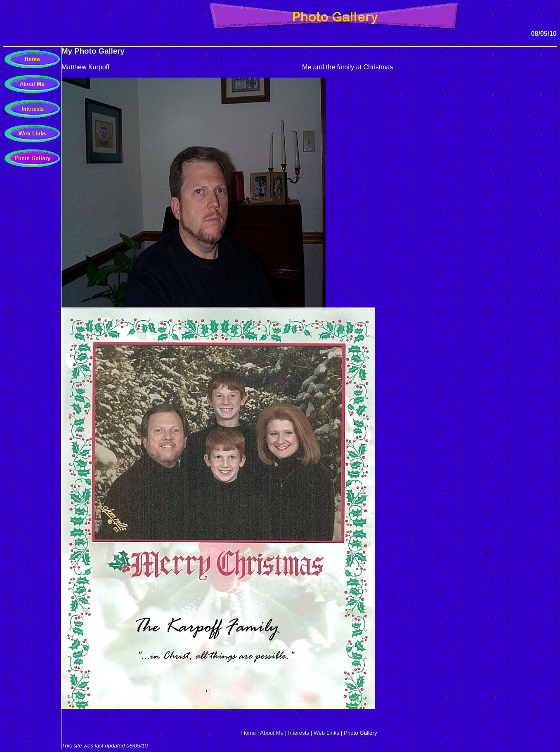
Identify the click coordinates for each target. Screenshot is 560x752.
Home (248, 733)
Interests (299, 733)
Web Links (326, 733)
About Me (272, 733)
